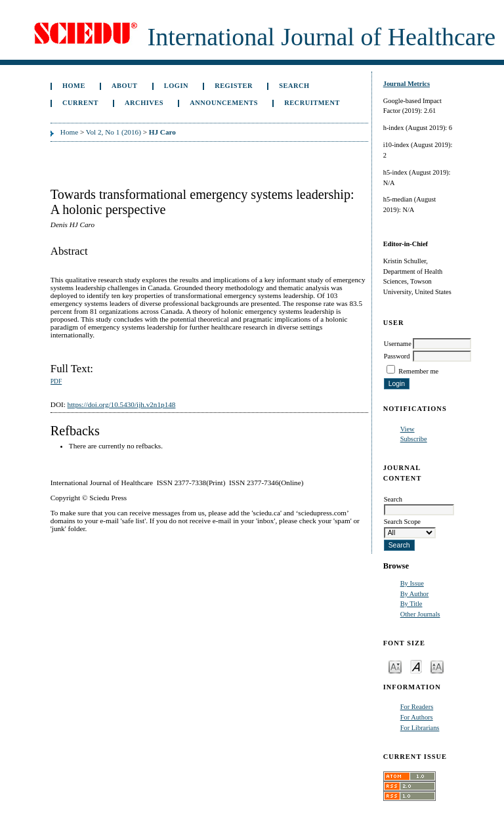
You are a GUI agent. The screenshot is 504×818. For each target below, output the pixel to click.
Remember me (418, 371)
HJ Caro (162, 132)
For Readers (417, 707)
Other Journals (420, 614)
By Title (411, 604)
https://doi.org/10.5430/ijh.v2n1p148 (122, 404)
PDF (56, 381)
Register (234, 86)
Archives (144, 103)
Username (398, 344)
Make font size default (416, 666)
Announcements (224, 103)
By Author (415, 594)
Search (294, 86)
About (125, 86)
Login (176, 86)
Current (80, 103)
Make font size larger (437, 666)
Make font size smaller (395, 666)
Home (74, 86)
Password (397, 356)
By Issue (412, 583)
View (408, 429)
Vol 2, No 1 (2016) (114, 132)
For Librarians (420, 728)
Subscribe (414, 439)
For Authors (417, 717)
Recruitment (312, 103)
